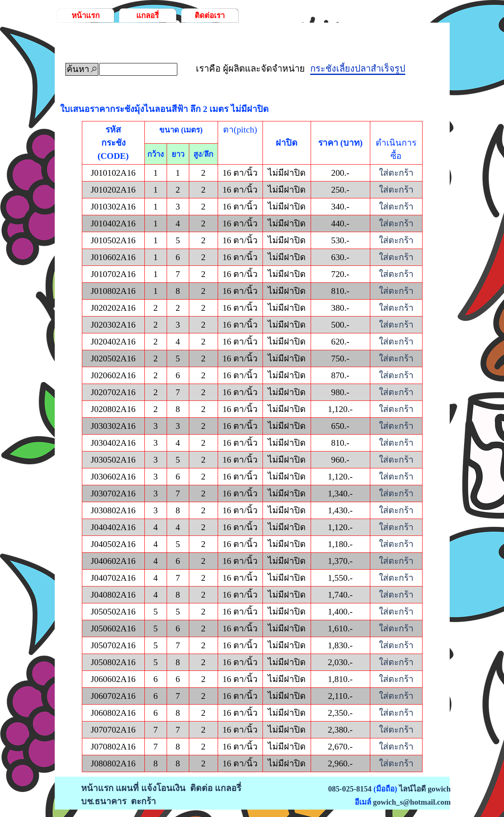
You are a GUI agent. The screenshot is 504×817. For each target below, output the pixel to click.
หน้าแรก (86, 15)
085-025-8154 (350, 789)
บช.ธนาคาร (104, 801)
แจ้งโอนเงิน (163, 788)
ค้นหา (78, 69)
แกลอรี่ (147, 15)
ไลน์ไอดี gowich (425, 789)
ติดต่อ (201, 788)
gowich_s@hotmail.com (412, 802)
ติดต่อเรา (210, 15)
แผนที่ (127, 788)
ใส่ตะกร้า (396, 173)
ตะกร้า (143, 801)
